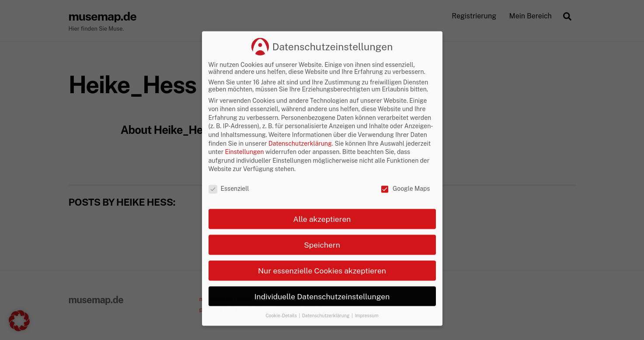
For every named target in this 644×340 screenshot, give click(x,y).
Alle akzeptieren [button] (322, 255)
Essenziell (229, 225)
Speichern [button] (322, 281)
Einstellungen (245, 188)
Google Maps (405, 225)
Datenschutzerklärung (300, 179)
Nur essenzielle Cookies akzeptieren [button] (322, 307)
